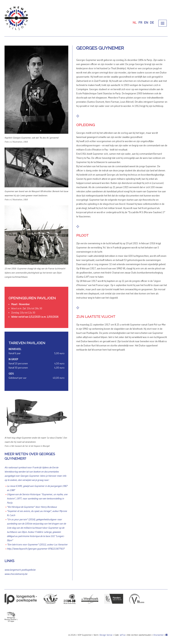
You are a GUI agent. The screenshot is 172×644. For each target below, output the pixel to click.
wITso (123, 635)
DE (152, 23)
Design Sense (106, 635)
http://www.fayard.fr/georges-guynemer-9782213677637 (36, 549)
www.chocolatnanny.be (16, 574)
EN (146, 23)
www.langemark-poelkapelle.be (20, 570)
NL (135, 23)
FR (140, 23)
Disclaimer (159, 635)
